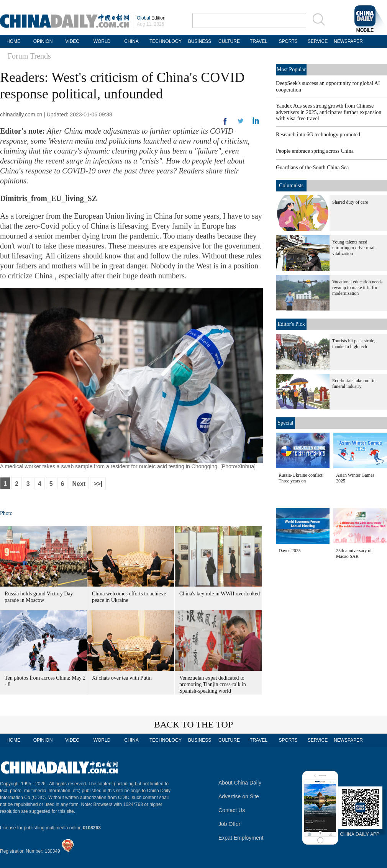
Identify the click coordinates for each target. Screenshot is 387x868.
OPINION (43, 41)
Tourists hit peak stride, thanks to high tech (354, 344)
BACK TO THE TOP (194, 724)
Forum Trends (29, 56)
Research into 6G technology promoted (318, 135)
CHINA (131, 41)
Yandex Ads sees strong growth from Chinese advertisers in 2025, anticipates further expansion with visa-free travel (329, 112)
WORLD (102, 41)
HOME (13, 41)
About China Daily (240, 783)
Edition (151, 18)
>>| (98, 484)
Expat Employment (241, 838)
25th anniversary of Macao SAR (354, 553)
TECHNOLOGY (166, 41)
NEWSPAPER (347, 41)
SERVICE (318, 41)
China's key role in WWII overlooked (220, 594)
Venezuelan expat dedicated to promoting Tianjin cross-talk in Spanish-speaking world (213, 684)
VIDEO (72, 41)
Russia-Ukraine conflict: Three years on (301, 478)
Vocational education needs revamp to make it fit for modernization (357, 288)
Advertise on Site (239, 796)
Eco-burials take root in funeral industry (354, 383)
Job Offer (229, 824)
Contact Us (232, 810)
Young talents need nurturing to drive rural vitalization (353, 248)
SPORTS (288, 41)
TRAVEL (259, 41)
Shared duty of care (350, 202)
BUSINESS (200, 41)
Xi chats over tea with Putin (122, 678)
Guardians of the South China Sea (312, 168)
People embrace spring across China (315, 151)
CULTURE (229, 41)
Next (79, 484)
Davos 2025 (290, 551)
